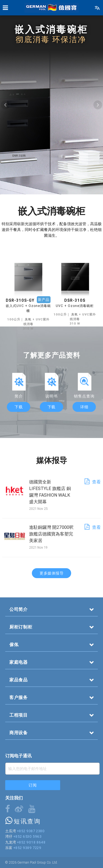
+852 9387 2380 (31, 831)
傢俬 (14, 644)
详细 (84, 407)
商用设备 (19, 733)
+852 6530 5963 (27, 836)
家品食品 (19, 680)
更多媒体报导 (51, 573)
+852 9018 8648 (31, 842)
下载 (19, 407)
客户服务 (19, 697)
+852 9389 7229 (27, 848)
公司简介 (19, 609)
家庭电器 (19, 662)
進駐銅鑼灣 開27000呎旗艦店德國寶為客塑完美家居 (51, 534)
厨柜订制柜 (21, 627)
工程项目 (19, 715)
